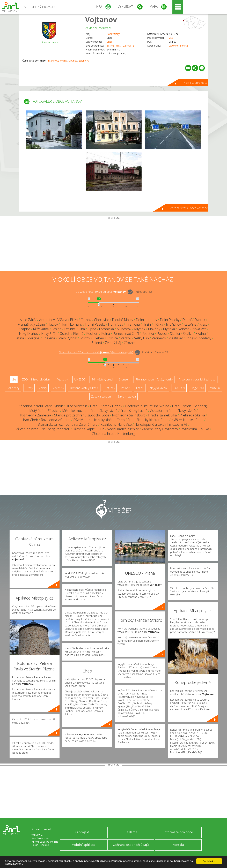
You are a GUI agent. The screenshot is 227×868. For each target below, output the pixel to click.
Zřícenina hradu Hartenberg (113, 434)
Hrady (29, 388)
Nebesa (184, 329)
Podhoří (92, 334)
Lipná (92, 329)
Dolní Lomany (147, 320)
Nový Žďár (49, 334)
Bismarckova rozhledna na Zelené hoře (68, 424)
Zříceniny (58, 388)
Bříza (74, 320)
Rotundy (110, 388)
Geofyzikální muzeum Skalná (147, 406)
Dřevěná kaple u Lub (89, 429)
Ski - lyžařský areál (102, 379)
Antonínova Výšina (57, 61)
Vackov (126, 338)
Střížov (85, 338)
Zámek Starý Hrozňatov (160, 429)
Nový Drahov (29, 334)
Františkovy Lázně (31, 324)
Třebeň (98, 338)
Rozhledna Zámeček (36, 415)
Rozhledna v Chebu (56, 420)
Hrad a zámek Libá (163, 415)
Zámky (43, 388)
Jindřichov (173, 324)
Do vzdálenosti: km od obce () (96, 352)
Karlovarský (113, 34)
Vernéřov (159, 338)
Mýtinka (73, 61)
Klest (203, 324)
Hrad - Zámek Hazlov (106, 406)
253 (171, 38)
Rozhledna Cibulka (195, 429)
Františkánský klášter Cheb (148, 420)
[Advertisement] (114, 245)
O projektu (83, 832)
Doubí (187, 320)
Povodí (162, 334)
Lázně (140, 388)
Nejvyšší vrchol (159, 388)
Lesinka (70, 329)
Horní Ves (116, 324)
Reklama (131, 832)
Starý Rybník (67, 338)
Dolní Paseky (170, 320)
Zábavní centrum (101, 396)
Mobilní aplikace (83, 845)
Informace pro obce (178, 832)
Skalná (201, 334)
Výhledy (205, 338)
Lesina (57, 329)
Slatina (19, 338)
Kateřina (190, 324)
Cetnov (86, 320)
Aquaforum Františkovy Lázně (173, 411)
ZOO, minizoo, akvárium (36, 379)
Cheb (110, 42)
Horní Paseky (95, 324)
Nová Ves (199, 329)
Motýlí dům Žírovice (44, 411)
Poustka (148, 334)
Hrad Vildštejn (76, 406)
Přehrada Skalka (192, 415)
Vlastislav (176, 338)
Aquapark (62, 379)
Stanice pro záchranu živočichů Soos (82, 415)
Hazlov (53, 324)
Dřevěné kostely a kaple (84, 388)
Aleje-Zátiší (28, 320)
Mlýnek (140, 329)
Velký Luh (142, 338)
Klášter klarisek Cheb (187, 420)
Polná (106, 334)
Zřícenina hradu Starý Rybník (41, 406)
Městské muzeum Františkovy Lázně (90, 411)
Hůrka (159, 324)
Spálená (49, 338)
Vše (14, 379)
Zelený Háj (84, 61)
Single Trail (197, 388)
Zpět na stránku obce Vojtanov (189, 208)
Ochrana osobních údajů (131, 845)
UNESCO (80, 379)
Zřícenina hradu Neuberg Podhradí (43, 429)
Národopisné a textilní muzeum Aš (161, 424)
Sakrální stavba (127, 396)
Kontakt (178, 845)
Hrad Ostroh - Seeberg (189, 406)
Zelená (97, 343)
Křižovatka (41, 329)
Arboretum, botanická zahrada (197, 379)
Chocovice (102, 320)
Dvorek (200, 320)
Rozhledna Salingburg (129, 415)
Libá (82, 329)
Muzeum (215, 388)
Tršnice (112, 338)
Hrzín (147, 324)
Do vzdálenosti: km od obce (101, 292)
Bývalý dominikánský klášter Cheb (99, 420)
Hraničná (133, 324)
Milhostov (124, 329)
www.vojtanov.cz (178, 46)
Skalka (175, 334)
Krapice (24, 329)
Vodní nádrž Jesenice (123, 429)
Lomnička (107, 329)
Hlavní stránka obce (195, 83)
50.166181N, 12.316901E (120, 46)
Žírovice (130, 343)
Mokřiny (154, 329)
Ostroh (65, 334)
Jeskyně (125, 388)
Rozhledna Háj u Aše (116, 424)
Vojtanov (101, 19)
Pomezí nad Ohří (126, 334)
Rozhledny (13, 388)
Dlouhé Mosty (123, 320)
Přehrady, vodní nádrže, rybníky (154, 379)
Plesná (78, 334)
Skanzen (124, 379)
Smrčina (33, 338)
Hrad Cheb (30, 420)
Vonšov (191, 338)
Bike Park (179, 388)
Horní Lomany (72, 324)
